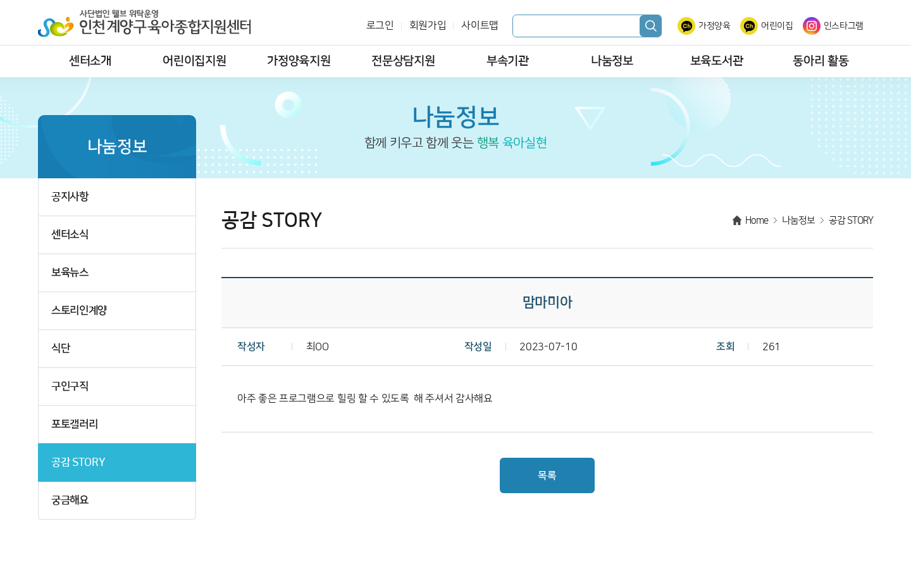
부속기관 (508, 61)
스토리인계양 (79, 311)
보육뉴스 (70, 273)
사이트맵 (480, 26)
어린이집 (777, 26)
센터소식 (70, 235)
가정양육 (715, 26)
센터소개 (90, 61)
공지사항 (70, 197)
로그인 (380, 26)
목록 (547, 475)
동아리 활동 (821, 61)
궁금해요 (70, 500)
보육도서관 (716, 61)
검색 (650, 26)
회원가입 (428, 26)
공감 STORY (78, 462)
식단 (60, 349)
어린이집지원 (194, 61)
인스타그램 (844, 26)
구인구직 (70, 387)
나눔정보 (612, 61)
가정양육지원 (299, 61)
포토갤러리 (74, 425)
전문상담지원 (403, 61)
